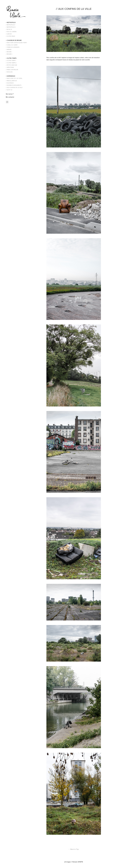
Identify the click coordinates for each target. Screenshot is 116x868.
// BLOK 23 (9, 29)
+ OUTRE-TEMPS (11, 58)
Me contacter (10, 97)
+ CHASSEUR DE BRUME (14, 40)
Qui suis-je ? (10, 94)
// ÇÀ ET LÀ (9, 90)
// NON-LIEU (9, 72)
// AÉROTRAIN (10, 67)
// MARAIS (9, 49)
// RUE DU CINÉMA (11, 32)
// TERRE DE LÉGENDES (13, 47)
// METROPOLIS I (10, 25)
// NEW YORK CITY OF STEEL (14, 78)
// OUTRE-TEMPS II (11, 63)
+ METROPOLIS (11, 22)
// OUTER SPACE (10, 36)
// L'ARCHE (9, 34)
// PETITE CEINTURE (11, 65)
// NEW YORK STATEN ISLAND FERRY (16, 43)
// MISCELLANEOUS (11, 81)
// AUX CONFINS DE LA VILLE (14, 87)
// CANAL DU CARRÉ (12, 45)
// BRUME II (9, 54)
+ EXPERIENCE (10, 76)
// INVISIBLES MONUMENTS (14, 85)
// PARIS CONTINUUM (12, 70)
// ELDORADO (10, 83)
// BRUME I (9, 52)
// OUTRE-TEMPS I (11, 61)
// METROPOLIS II (11, 27)
